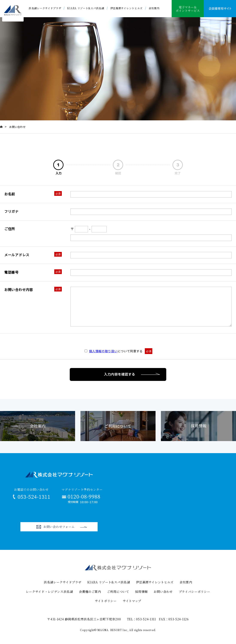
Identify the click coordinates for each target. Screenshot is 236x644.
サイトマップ (132, 601)
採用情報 (141, 592)
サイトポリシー (106, 601)
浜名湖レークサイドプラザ (45, 8)
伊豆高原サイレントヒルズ (126, 8)
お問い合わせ (163, 592)
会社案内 (154, 8)
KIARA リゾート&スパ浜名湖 (86, 8)
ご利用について (118, 592)
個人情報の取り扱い (103, 351)
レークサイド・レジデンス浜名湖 (49, 592)
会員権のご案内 (90, 592)
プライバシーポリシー (194, 592)
